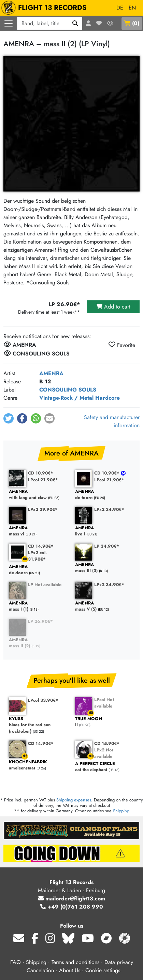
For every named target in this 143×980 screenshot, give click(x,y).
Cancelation (40, 970)
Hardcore (108, 398)
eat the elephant (105, 767)
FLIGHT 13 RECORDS (46, 8)
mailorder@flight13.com (72, 899)
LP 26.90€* (40, 621)
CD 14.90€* (41, 546)
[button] (9, 418)
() (132, 23)
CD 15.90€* (107, 743)
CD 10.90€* (41, 473)
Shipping (121, 811)
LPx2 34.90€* (109, 509)
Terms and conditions (75, 962)
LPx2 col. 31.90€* (37, 556)
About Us (70, 970)
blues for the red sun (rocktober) (39, 725)
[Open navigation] (9, 23)
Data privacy (119, 962)
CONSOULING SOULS (68, 390)
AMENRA (51, 373)
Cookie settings (103, 970)
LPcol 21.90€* (43, 480)
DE (120, 8)
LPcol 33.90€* (43, 700)
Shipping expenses (74, 800)
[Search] (75, 23)
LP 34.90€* (107, 546)
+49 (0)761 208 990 (72, 907)
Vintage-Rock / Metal (66, 398)
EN (132, 8)
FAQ (16, 962)
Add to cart (113, 307)
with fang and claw (39, 495)
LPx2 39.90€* (43, 509)
